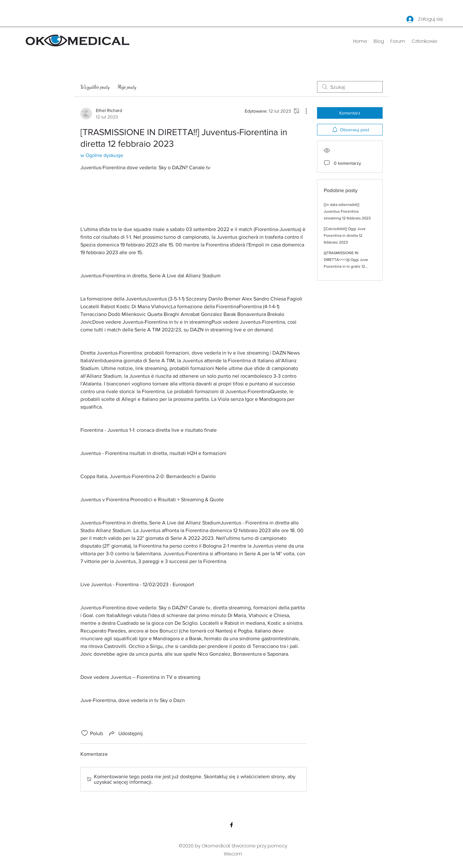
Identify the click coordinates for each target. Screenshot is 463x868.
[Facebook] (232, 825)
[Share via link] (125, 733)
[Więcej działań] (303, 111)
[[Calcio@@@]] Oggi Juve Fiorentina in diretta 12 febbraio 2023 (345, 235)
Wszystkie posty (95, 87)
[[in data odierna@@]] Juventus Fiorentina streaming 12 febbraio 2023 (347, 211)
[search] (350, 87)
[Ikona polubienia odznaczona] (85, 733)
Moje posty (127, 87)
